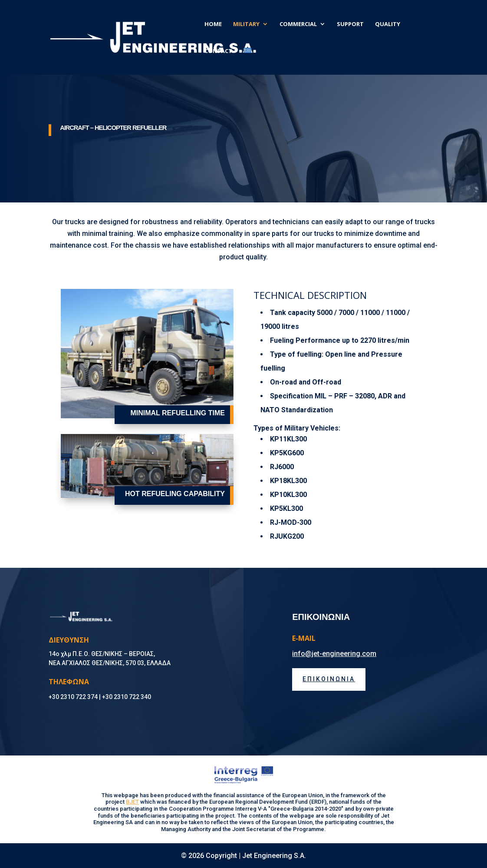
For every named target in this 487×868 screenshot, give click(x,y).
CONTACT (218, 51)
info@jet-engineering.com (334, 654)
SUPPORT (350, 24)
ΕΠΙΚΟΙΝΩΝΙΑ (329, 679)
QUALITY (388, 24)
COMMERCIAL (298, 24)
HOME (213, 24)
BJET (132, 802)
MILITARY (246, 24)
